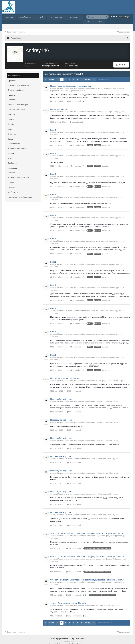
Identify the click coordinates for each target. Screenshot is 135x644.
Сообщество (26, 17)
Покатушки (114, 397)
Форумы (10, 17)
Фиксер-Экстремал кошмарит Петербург (69, 599)
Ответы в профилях (16, 86)
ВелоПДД (116, 601)
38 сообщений (74, 408)
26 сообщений (74, 97)
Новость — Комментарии (18, 101)
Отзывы (11, 178)
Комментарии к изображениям (20, 193)
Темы (10, 154)
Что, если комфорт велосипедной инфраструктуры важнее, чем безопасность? (87, 529)
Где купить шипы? (59, 105)
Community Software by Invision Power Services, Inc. (67, 640)
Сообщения (13, 159)
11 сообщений (76, 118)
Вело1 (53, 126)
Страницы (12, 130)
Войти (113, 17)
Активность (75, 17)
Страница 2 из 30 (105, 75)
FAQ (89, 21)
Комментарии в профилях (18, 81)
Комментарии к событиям (18, 174)
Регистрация (124, 17)
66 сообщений (77, 141)
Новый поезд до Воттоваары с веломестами (71, 82)
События (12, 169)
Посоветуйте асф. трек (61, 395)
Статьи (11, 120)
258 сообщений (73, 612)
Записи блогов (14, 140)
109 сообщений (73, 544)
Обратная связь (78, 635)
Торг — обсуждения (116, 108)
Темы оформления (59, 635)
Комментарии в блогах (17, 144)
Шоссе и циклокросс (117, 377)
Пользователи (56, 17)
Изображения (13, 188)
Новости (11, 96)
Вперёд (87, 75)
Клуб (41, 17)
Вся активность (14, 71)
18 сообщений (74, 387)
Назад (52, 75)
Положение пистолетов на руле (65, 374)
